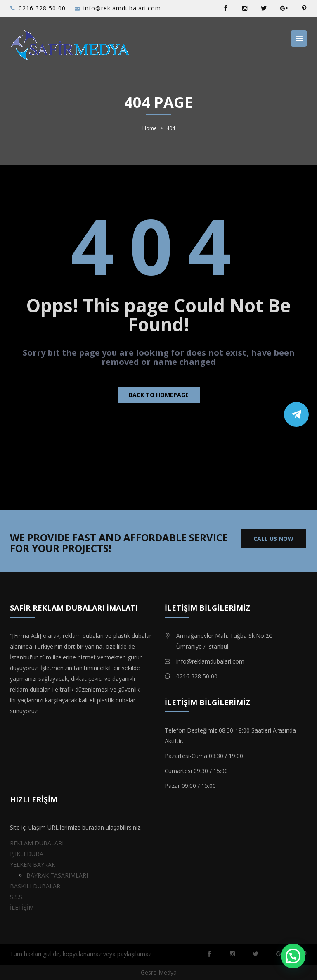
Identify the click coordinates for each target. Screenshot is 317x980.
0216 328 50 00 (42, 8)
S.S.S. (17, 897)
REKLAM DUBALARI (37, 843)
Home (150, 128)
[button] (293, 956)
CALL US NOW (273, 539)
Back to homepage (159, 395)
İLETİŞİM (22, 907)
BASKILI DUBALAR (35, 886)
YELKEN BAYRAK (33, 865)
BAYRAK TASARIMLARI (57, 875)
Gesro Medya (159, 972)
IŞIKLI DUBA (27, 854)
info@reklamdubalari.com (122, 8)
